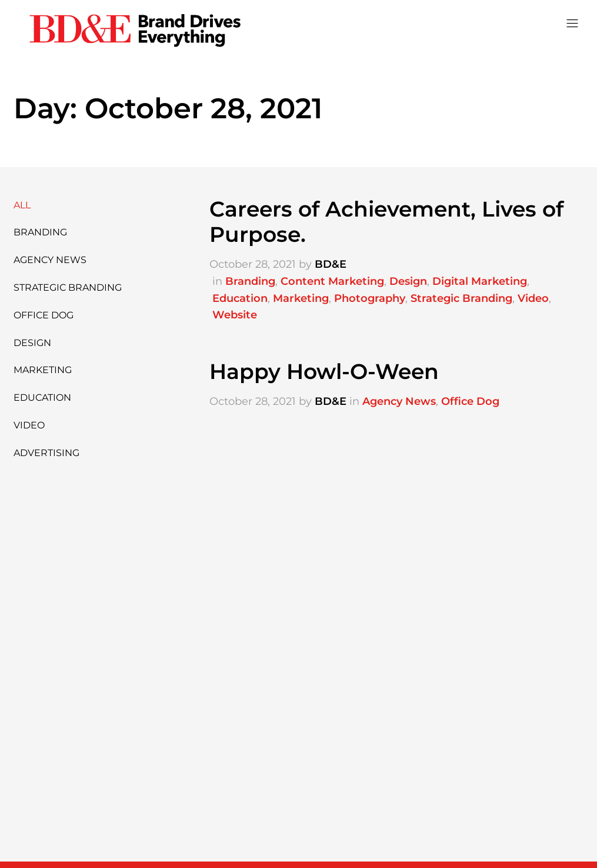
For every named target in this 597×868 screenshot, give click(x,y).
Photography (370, 298)
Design (32, 343)
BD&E (331, 264)
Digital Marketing (480, 281)
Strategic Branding (68, 287)
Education (42, 398)
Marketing (43, 370)
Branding (40, 232)
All (22, 205)
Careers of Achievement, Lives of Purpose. (386, 222)
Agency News (50, 260)
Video (29, 425)
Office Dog (44, 315)
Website (235, 315)
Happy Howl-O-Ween (324, 371)
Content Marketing (332, 281)
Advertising (46, 453)
